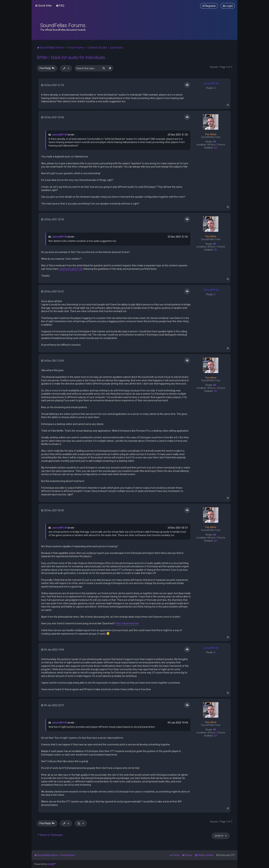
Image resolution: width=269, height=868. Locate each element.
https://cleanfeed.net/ (127, 623)
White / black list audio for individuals (71, 57)
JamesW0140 (211, 83)
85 (215, 142)
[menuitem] (60, 5)
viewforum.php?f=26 (71, 269)
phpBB (51, 864)
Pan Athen (211, 134)
